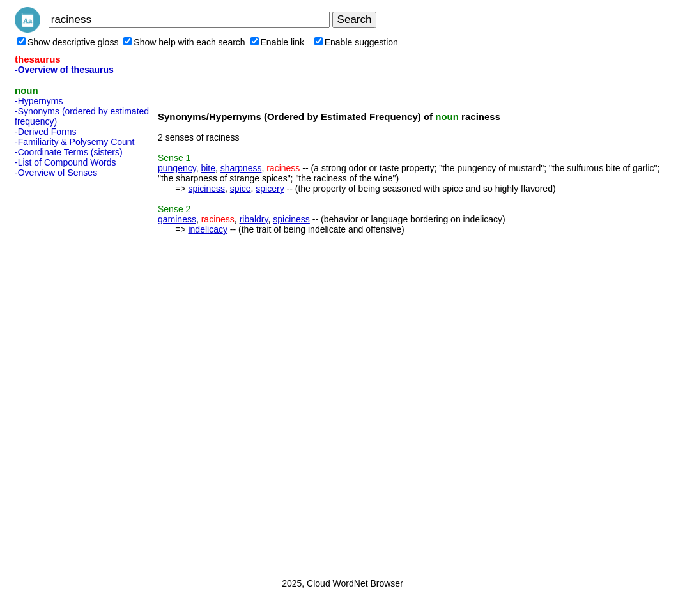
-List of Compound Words (65, 162)
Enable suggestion (356, 42)
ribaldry (254, 219)
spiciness (206, 189)
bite (208, 168)
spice (241, 189)
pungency (177, 168)
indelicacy (207, 229)
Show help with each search (184, 42)
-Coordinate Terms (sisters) (69, 152)
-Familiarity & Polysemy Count (75, 142)
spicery (270, 189)
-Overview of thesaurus (64, 70)
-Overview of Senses (56, 173)
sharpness (241, 168)
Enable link (278, 42)
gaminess (177, 219)
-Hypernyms (39, 101)
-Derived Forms (45, 132)
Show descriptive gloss (68, 42)
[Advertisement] (66, 374)
